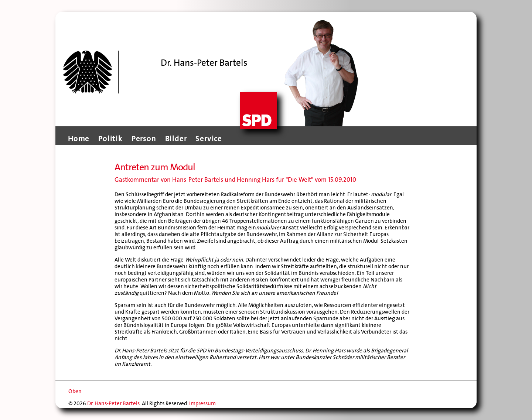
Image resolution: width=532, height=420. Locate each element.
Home (79, 139)
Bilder (176, 139)
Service (209, 139)
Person (144, 139)
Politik (110, 139)
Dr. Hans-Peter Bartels (113, 403)
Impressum (202, 403)
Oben (75, 391)
